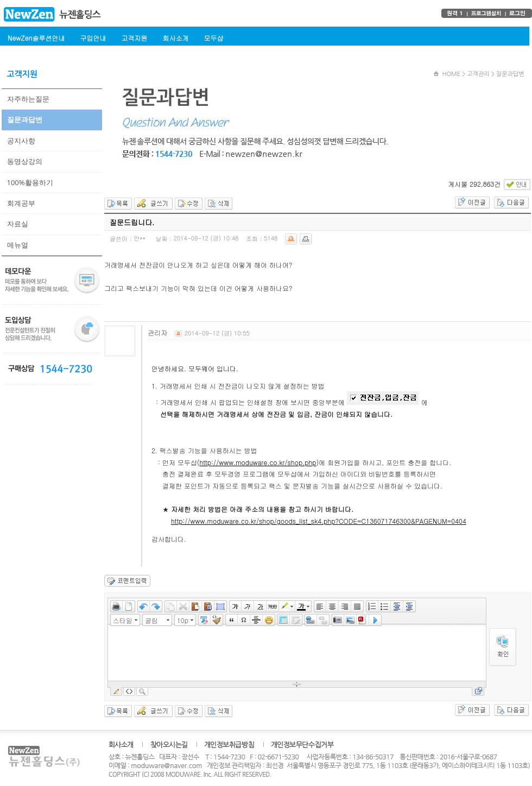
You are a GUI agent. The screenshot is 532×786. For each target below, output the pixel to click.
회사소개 (175, 38)
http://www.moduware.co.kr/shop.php (258, 462)
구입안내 (93, 38)
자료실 (18, 224)
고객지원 (134, 38)
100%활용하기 (30, 182)
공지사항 (21, 141)
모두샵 (213, 38)
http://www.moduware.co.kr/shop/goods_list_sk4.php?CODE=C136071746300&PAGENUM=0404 (319, 521)
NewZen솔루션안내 (36, 38)
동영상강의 (25, 161)
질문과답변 (25, 119)
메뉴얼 (18, 245)
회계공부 (21, 203)
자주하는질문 (28, 99)
